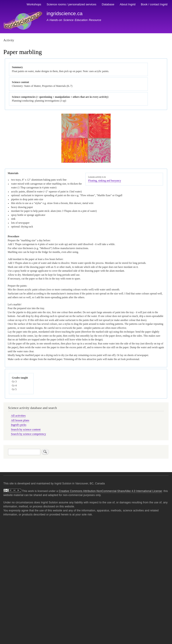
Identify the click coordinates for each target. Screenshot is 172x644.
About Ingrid (128, 4)
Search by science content (26, 429)
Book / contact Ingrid (154, 4)
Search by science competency (29, 434)
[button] (86, 162)
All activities (18, 416)
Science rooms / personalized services (71, 4)
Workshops (34, 4)
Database (108, 4)
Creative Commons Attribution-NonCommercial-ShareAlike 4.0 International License (110, 491)
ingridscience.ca (65, 14)
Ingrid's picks (19, 425)
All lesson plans (20, 420)
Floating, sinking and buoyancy (104, 181)
